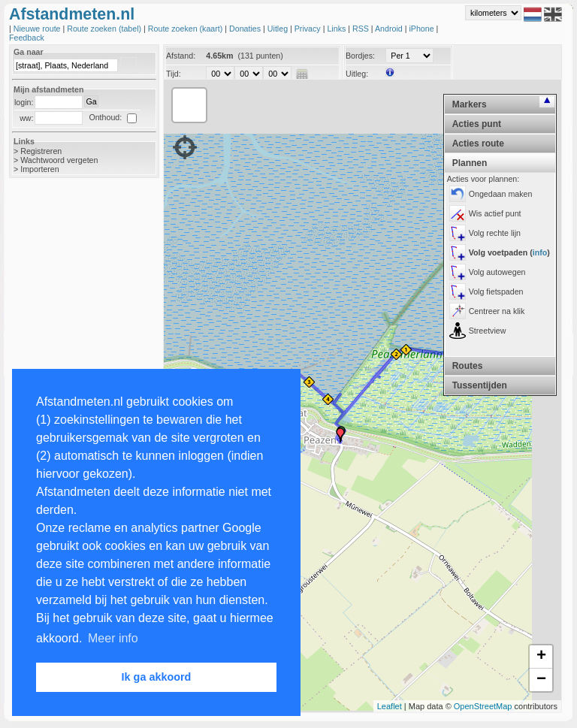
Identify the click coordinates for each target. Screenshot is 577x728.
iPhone (422, 29)
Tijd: (174, 74)
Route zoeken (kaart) (186, 29)
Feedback (27, 38)
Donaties (246, 29)
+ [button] (541, 657)
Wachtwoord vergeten (59, 160)
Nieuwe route (38, 29)
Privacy (309, 29)
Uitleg (279, 29)
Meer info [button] (113, 638)
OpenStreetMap (483, 706)
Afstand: (181, 56)
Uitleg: (357, 74)
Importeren (40, 169)
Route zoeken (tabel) (105, 29)
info (540, 252)
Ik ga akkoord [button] (157, 677)
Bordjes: (360, 56)
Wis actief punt (495, 213)
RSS (362, 29)
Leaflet (390, 706)
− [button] (541, 680)
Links (337, 29)
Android (390, 29)
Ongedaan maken (501, 194)
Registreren (41, 151)
